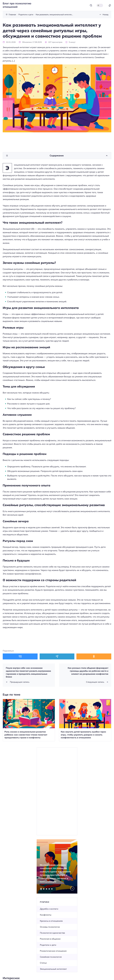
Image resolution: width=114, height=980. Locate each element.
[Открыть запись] (29, 720)
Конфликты (46, 915)
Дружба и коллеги (49, 909)
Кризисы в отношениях (51, 921)
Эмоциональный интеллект (53, 969)
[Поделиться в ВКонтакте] (20, 656)
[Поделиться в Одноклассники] (94, 656)
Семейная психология (51, 957)
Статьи (43, 963)
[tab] (41, 889)
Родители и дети (48, 945)
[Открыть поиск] (91, 5)
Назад (105, 14)
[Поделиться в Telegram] (57, 656)
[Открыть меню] (110, 5)
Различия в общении (50, 939)
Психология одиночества (52, 933)
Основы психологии (50, 927)
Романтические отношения (53, 951)
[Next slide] (72, 889)
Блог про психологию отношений (17, 5)
